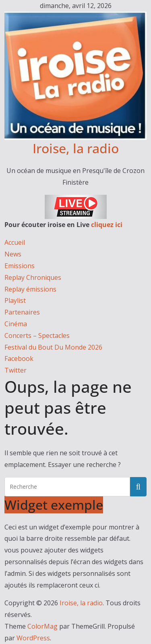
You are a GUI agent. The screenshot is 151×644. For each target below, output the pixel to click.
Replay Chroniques (33, 277)
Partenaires (22, 312)
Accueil (15, 242)
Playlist (15, 300)
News (13, 254)
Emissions (20, 266)
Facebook (19, 358)
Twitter (16, 370)
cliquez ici (107, 225)
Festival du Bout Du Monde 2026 (53, 347)
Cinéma (16, 324)
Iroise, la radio (76, 148)
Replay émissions (30, 289)
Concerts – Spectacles (37, 336)
